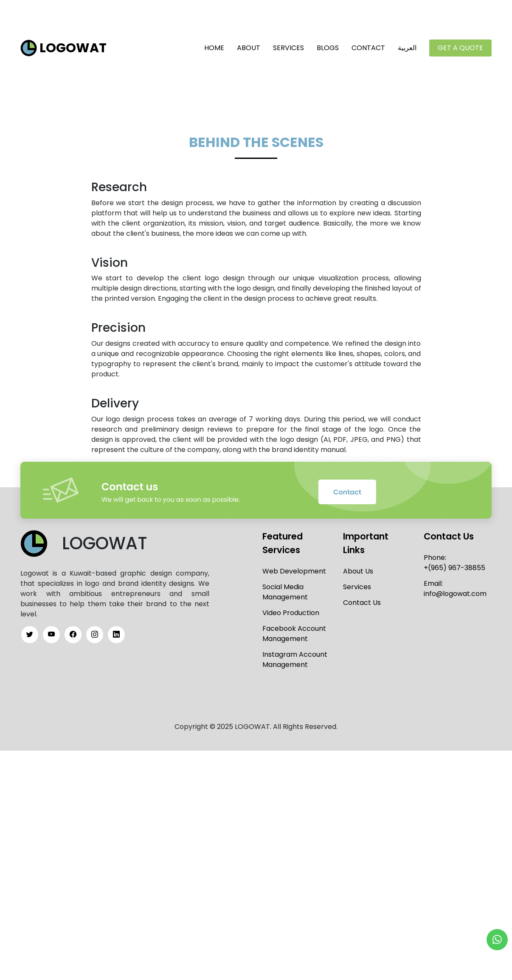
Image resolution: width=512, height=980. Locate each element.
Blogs (328, 46)
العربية (407, 46)
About (249, 46)
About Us (358, 568)
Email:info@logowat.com (455, 586)
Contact (368, 46)
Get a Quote (460, 46)
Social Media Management (285, 589)
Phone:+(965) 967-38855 (454, 560)
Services (288, 46)
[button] (497, 940)
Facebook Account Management (294, 631)
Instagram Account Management (295, 657)
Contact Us (362, 600)
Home (214, 46)
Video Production (291, 610)
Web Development (294, 568)
